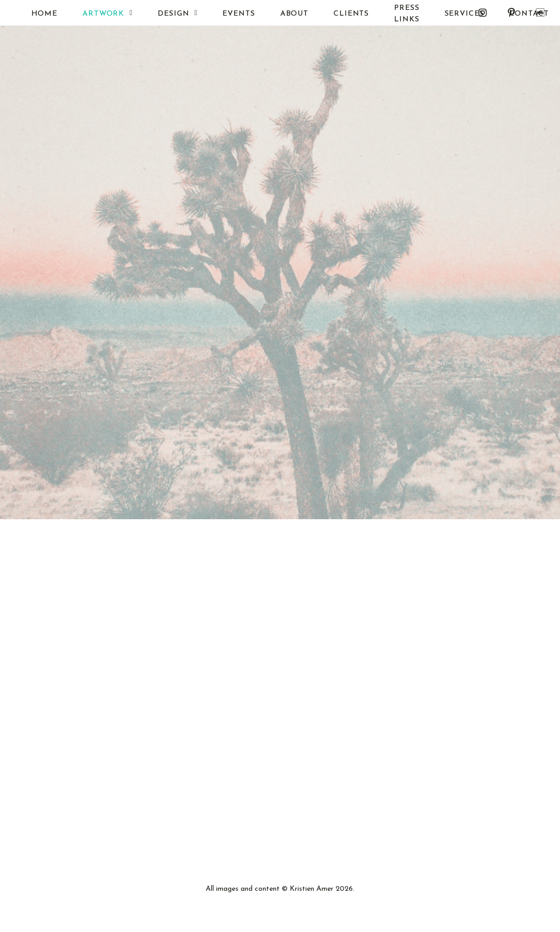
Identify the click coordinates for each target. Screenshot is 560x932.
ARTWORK (94, 14)
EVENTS (225, 14)
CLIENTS (338, 14)
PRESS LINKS (393, 14)
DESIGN (164, 14)
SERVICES (450, 14)
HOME (31, 14)
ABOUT (280, 14)
